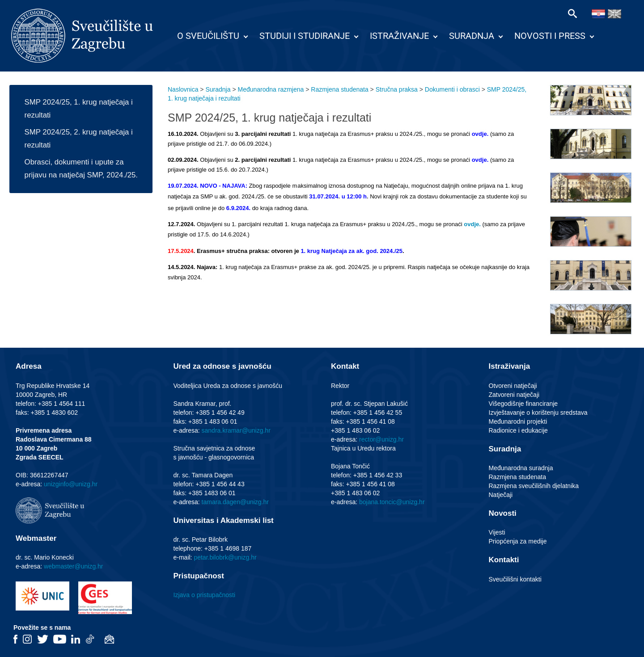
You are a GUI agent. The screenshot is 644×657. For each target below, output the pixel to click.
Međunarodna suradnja (521, 468)
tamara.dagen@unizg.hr (235, 502)
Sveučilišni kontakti (515, 579)
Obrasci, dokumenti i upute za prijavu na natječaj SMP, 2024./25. (81, 168)
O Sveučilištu (208, 36)
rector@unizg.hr (381, 439)
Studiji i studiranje (305, 36)
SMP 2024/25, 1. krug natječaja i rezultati (79, 109)
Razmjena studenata (339, 89)
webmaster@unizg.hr (74, 566)
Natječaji (501, 495)
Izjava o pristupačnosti (205, 595)
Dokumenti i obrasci (452, 89)
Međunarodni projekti (518, 421)
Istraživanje (399, 36)
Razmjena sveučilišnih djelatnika (534, 486)
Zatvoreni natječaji (514, 395)
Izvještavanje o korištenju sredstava (538, 413)
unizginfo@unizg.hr (71, 484)
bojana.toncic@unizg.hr (392, 502)
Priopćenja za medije (518, 541)
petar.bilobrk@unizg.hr (225, 557)
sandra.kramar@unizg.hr (236, 430)
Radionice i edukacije (518, 430)
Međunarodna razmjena (271, 89)
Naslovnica (183, 89)
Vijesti (497, 532)
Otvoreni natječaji (513, 386)
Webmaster (36, 538)
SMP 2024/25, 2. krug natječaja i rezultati (79, 139)
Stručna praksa (397, 89)
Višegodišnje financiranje (523, 404)
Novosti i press (550, 36)
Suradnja (472, 36)
